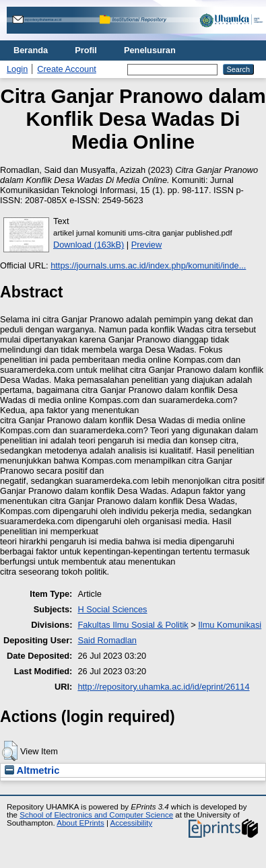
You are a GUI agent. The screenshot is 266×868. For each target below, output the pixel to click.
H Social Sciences (112, 609)
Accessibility (131, 823)
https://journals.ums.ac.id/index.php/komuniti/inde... (148, 265)
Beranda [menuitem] (31, 50)
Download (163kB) (89, 245)
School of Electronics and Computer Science (96, 815)
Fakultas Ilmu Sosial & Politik (133, 625)
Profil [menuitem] (86, 50)
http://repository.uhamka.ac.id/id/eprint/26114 (163, 687)
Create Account (67, 69)
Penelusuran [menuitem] (150, 50)
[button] (10, 751)
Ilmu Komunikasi (230, 625)
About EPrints (80, 823)
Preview (147, 245)
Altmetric (32, 770)
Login (17, 69)
